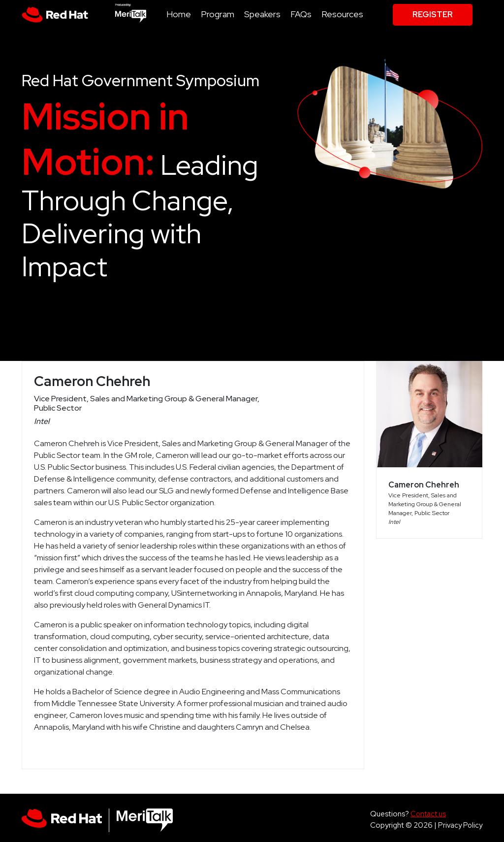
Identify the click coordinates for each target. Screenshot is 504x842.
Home (179, 14)
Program (218, 14)
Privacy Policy (460, 825)
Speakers (262, 14)
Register (433, 15)
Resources (342, 14)
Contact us (428, 814)
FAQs (301, 14)
